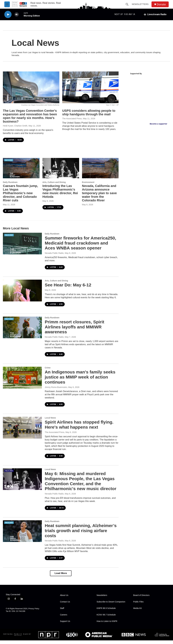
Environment (88, 186)
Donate (161, 4)
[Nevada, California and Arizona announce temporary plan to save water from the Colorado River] (100, 172)
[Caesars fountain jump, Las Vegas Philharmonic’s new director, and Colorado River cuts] (21, 172)
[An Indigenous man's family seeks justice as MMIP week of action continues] (22, 381)
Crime (48, 371)
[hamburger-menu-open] (7, 4)
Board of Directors (141, 599)
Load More (60, 577)
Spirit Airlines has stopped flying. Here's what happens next (79, 428)
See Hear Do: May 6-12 (68, 289)
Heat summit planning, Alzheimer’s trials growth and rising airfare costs (81, 534)
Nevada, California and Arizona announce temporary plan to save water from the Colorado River (99, 197)
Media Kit (137, 612)
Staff (62, 612)
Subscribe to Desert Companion (111, 605)
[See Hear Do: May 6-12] (22, 294)
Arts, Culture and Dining (54, 186)
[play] (8, 15)
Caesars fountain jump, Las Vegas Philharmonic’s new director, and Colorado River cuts (20, 197)
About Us (64, 599)
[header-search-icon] (127, 4)
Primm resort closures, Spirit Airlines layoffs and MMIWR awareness (75, 330)
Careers (64, 618)
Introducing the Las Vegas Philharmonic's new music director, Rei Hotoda (60, 195)
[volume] (17, 15)
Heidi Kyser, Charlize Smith (15, 129)
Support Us (65, 625)
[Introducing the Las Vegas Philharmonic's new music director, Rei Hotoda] (61, 172)
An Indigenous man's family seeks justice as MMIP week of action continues (80, 381)
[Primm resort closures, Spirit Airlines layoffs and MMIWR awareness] (22, 331)
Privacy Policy (34, 612)
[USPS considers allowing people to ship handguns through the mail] (90, 91)
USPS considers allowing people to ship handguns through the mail (89, 116)
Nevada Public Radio (54, 257)
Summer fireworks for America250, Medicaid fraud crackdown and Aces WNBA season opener (80, 246)
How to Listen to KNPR (107, 625)
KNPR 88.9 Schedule (106, 612)
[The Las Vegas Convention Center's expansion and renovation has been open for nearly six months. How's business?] (31, 91)
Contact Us (65, 605)
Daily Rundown (10, 186)
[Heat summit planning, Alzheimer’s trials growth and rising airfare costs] (22, 535)
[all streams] (155, 14)
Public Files (138, 605)
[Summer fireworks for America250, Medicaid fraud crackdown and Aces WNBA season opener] (22, 247)
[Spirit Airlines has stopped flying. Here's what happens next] (22, 431)
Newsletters (140, 4)
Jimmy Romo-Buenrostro (56, 391)
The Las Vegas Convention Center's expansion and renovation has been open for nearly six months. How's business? (30, 120)
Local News (50, 421)
